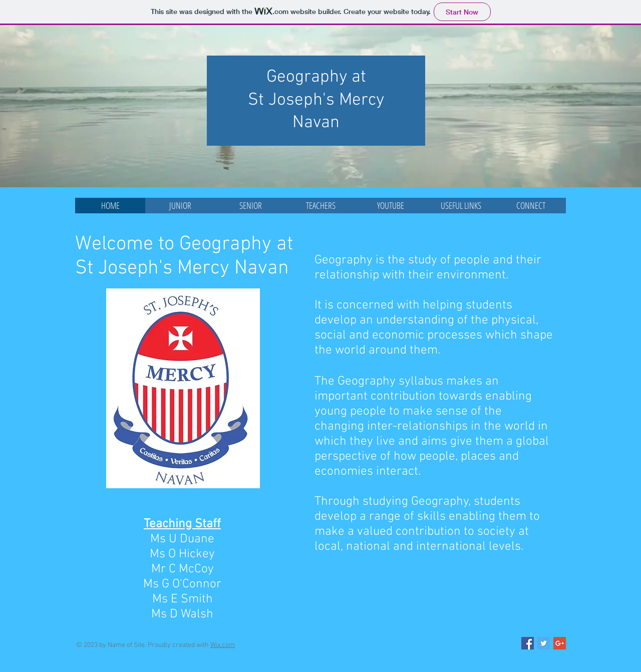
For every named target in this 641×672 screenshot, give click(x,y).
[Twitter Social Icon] (544, 643)
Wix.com (223, 645)
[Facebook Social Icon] (528, 643)
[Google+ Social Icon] (560, 643)
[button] (180, 206)
